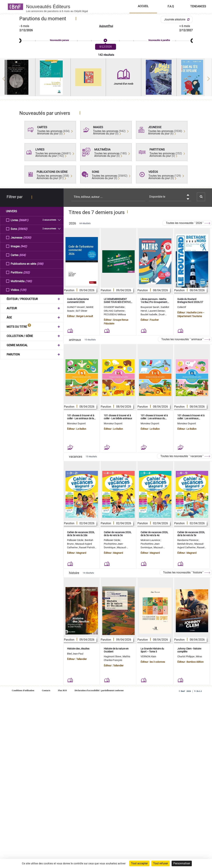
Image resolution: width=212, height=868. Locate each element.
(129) (23, 290)
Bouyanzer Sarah (150, 307)
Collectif (182, 307)
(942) (24, 246)
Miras (199, 656)
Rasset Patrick (87, 547)
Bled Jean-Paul (75, 654)
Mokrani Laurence (151, 540)
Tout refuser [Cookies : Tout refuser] (161, 863)
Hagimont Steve (113, 656)
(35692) (22, 229)
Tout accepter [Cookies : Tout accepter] (139, 863)
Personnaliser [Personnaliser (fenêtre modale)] (182, 863)
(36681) (24, 220)
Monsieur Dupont (76, 423)
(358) (40, 264)
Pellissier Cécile (75, 540)
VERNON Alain (148, 656)
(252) (26, 272)
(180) (29, 281)
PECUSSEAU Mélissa (115, 314)
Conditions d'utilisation (23, 690)
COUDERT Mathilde (114, 307)
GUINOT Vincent (76, 307)
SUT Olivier (82, 311)
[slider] (106, 41)
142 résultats (106, 55)
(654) (22, 255)
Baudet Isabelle (149, 314)
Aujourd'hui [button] (106, 26)
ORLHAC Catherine (114, 311)
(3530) (27, 237)
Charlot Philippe (186, 656)
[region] (106, 79)
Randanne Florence (188, 540)
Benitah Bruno (185, 544)
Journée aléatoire (177, 19)
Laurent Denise (157, 311)
